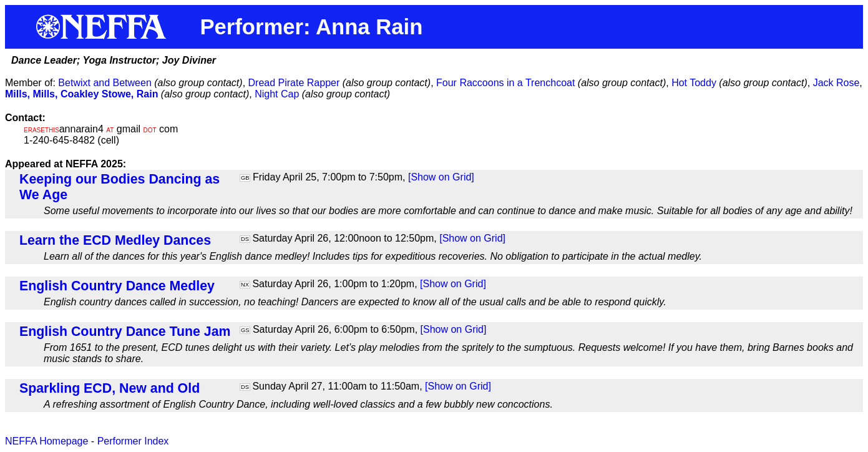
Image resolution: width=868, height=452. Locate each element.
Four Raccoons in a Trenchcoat (505, 83)
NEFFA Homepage (46, 441)
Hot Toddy (694, 83)
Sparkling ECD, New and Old (110, 388)
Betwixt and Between (105, 83)
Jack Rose (836, 83)
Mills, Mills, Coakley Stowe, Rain (81, 94)
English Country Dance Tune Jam (125, 332)
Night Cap (277, 94)
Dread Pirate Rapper (294, 83)
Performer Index (133, 441)
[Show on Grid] (441, 177)
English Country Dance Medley (117, 286)
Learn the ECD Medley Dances (115, 240)
